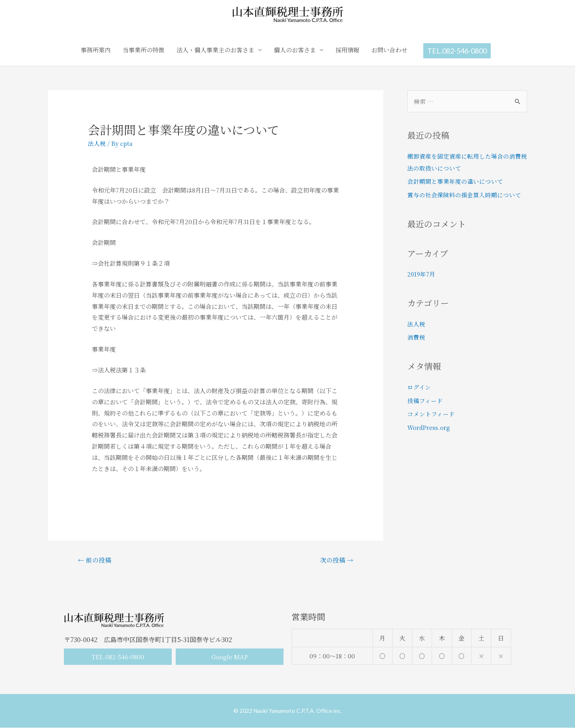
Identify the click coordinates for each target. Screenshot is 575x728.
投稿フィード (425, 401)
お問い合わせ (389, 50)
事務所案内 (96, 50)
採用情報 (347, 50)
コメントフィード (431, 414)
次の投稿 (336, 560)
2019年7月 (422, 274)
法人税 (97, 143)
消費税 (416, 337)
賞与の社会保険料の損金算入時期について (464, 195)
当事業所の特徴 (144, 50)
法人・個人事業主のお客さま (215, 50)
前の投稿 (95, 560)
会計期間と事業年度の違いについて (455, 181)
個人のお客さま (295, 50)
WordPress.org (429, 427)
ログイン (419, 387)
